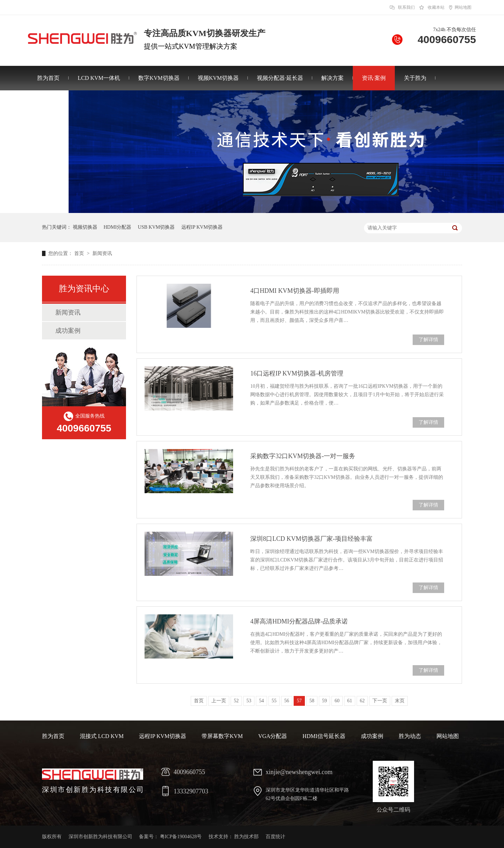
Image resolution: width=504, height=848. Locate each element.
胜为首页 (48, 78)
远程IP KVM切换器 (202, 227)
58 (312, 701)
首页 (80, 253)
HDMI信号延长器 (324, 736)
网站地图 (463, 7)
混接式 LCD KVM (102, 736)
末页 (400, 701)
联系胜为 (48, 102)
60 (337, 701)
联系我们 (406, 7)
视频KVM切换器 (218, 78)
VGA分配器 (273, 736)
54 (261, 701)
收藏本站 (436, 7)
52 (236, 701)
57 (299, 701)
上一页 (219, 701)
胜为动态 (410, 736)
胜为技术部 (246, 837)
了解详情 (428, 340)
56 (287, 701)
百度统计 (275, 837)
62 (362, 701)
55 (274, 701)
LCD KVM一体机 (99, 78)
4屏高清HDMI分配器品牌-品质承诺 (299, 621)
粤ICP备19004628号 (181, 837)
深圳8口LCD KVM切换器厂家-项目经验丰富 (311, 539)
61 (350, 701)
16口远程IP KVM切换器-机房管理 (297, 373)
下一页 (380, 701)
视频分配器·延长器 (280, 78)
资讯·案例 (374, 78)
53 (249, 701)
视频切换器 (85, 227)
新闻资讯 (102, 253)
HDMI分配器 (117, 227)
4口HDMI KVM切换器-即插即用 (295, 291)
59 (324, 701)
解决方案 (332, 78)
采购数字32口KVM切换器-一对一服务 (303, 456)
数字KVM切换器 (159, 78)
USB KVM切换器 (156, 227)
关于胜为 (415, 78)
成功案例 (68, 331)
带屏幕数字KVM (222, 736)
